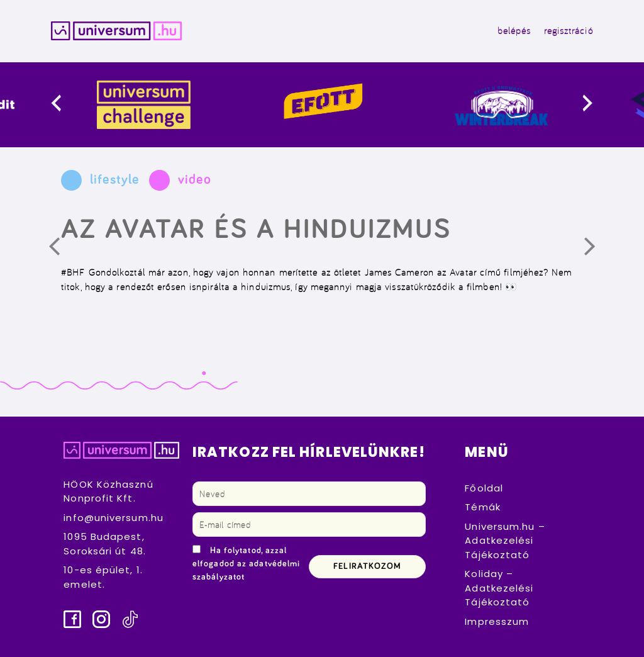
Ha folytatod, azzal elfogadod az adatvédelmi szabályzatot (246, 564)
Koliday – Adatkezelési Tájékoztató (499, 588)
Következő (598, 251)
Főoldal (484, 488)
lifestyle (114, 180)
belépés (514, 31)
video (195, 180)
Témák (483, 507)
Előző (63, 251)
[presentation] (66, 105)
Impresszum (497, 621)
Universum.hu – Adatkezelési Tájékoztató (505, 541)
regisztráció (569, 31)
